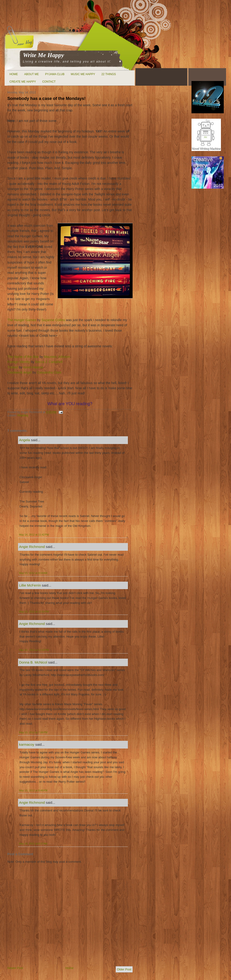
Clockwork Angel (20, 372)
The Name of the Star (23, 357)
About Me (32, 74)
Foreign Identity (19, 362)
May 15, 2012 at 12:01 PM (34, 612)
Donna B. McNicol (33, 662)
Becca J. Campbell (49, 362)
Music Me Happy (83, 74)
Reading (23, 415)
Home (14, 74)
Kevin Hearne (33, 367)
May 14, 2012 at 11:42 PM (34, 535)
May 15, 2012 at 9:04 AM (33, 573)
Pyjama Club (55, 74)
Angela (25, 440)
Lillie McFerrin (30, 585)
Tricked (13, 367)
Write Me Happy (43, 55)
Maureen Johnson (57, 357)
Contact (49, 82)
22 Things (109, 74)
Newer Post (15, 968)
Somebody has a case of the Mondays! (47, 99)
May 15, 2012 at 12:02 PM (34, 650)
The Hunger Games (22, 320)
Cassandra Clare (49, 372)
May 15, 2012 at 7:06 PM (33, 732)
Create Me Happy (23, 82)
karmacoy (27, 744)
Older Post (124, 969)
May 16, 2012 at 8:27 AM (33, 844)
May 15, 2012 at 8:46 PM (33, 790)
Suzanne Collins (53, 320)
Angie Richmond (32, 547)
